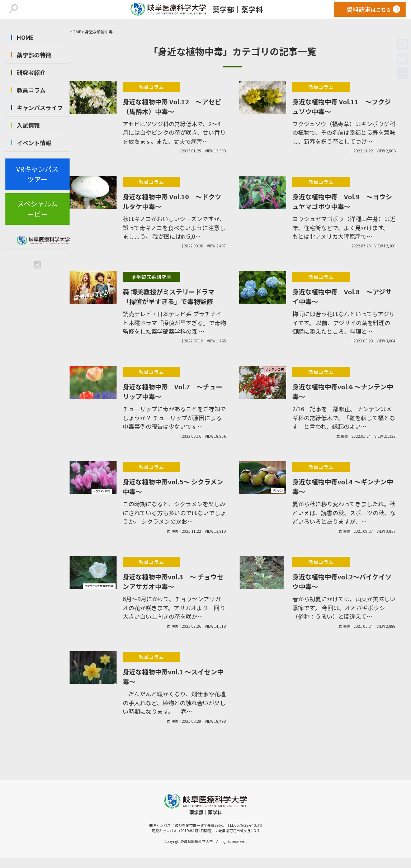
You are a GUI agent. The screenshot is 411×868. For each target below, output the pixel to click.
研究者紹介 (31, 72)
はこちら (369, 9)
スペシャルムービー (37, 209)
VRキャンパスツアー (37, 174)
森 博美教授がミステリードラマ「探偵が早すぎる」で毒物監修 (169, 296)
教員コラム (31, 90)
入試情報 (28, 125)
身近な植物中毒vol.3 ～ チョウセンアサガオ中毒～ (173, 581)
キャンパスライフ (40, 108)
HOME (25, 37)
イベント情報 (34, 143)
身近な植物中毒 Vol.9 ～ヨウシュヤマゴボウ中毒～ (342, 201)
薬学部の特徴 (34, 55)
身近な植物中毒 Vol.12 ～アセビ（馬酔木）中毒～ (172, 106)
